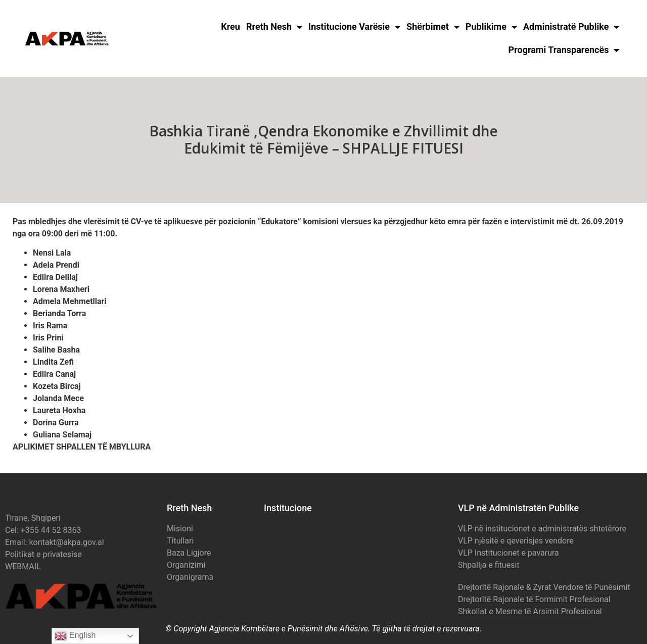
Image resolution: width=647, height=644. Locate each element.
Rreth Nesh (274, 27)
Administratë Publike (571, 27)
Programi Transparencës (564, 50)
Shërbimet (433, 27)
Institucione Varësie (354, 27)
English (75, 636)
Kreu (230, 27)
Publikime (491, 27)
